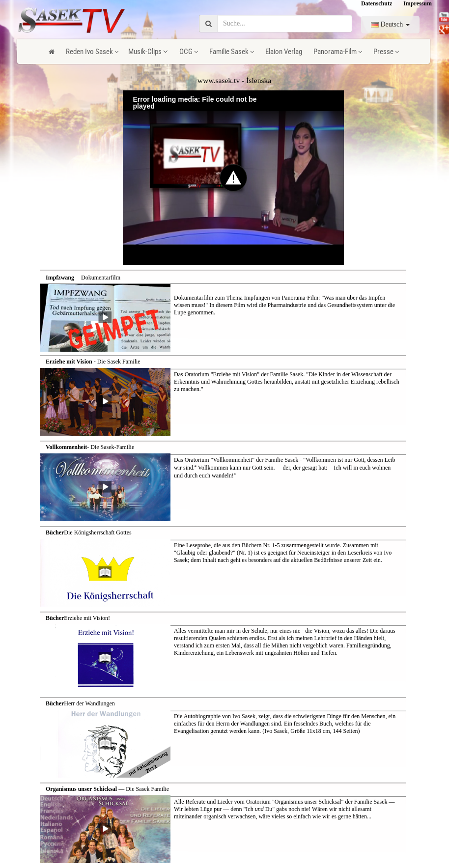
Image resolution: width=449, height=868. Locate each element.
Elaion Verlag (284, 52)
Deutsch (390, 24)
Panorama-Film (338, 52)
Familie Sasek (232, 52)
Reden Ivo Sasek (92, 52)
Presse (386, 52)
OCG (189, 52)
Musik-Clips (148, 52)
